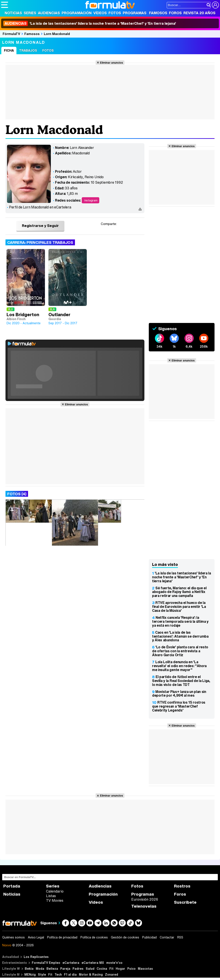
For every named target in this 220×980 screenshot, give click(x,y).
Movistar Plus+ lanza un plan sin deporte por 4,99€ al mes (179, 694)
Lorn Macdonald (57, 34)
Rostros (182, 886)
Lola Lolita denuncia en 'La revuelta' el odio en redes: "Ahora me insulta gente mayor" (179, 666)
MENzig (30, 974)
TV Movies (55, 900)
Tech (58, 974)
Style (42, 974)
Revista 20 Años (199, 13)
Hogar (120, 969)
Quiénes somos (13, 937)
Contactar (167, 937)
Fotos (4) (17, 494)
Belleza (52, 969)
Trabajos (28, 50)
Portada (12, 886)
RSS (180, 937)
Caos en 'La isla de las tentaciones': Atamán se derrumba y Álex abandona (180, 636)
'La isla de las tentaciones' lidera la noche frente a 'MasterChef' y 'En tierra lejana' (90, 23)
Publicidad (149, 937)
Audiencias (49, 13)
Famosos (158, 13)
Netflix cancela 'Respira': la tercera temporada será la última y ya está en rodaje (180, 621)
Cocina (102, 969)
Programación (77, 13)
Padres (78, 969)
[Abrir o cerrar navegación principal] (5, 5)
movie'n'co (114, 963)
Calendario (55, 891)
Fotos (115, 13)
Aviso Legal (36, 937)
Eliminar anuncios (111, 63)
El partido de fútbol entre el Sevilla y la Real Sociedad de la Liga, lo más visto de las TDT (181, 681)
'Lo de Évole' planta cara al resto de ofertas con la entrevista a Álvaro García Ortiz (180, 651)
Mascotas (145, 969)
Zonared (112, 974)
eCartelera (71, 963)
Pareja (65, 969)
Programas (135, 13)
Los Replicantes (36, 957)
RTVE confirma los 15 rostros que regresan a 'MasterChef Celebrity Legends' (179, 706)
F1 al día (70, 974)
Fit (111, 969)
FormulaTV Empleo (46, 963)
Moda (40, 969)
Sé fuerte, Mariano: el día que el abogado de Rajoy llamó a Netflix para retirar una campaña (179, 592)
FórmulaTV (11, 34)
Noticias (13, 13)
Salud (90, 969)
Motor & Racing (91, 974)
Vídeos (100, 13)
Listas (51, 896)
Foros (175, 13)
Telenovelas (144, 906)
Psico (131, 969)
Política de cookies (94, 937)
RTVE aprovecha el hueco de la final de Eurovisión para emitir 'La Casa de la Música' (179, 607)
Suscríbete (185, 902)
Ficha (9, 50)
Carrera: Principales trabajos (40, 242)
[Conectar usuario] (215, 5)
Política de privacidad (62, 937)
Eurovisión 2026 (145, 899)
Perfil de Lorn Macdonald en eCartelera (40, 207)
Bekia (29, 969)
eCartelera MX (93, 963)
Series (30, 13)
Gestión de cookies (125, 937)
